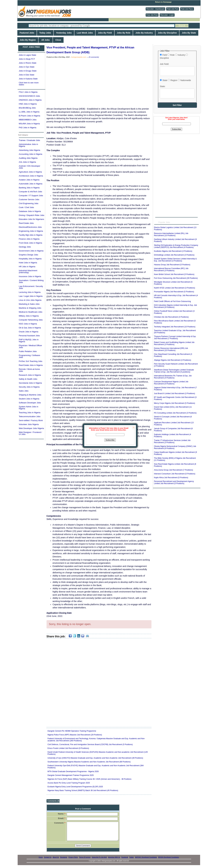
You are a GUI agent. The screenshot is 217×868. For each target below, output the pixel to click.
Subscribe (110, 440)
